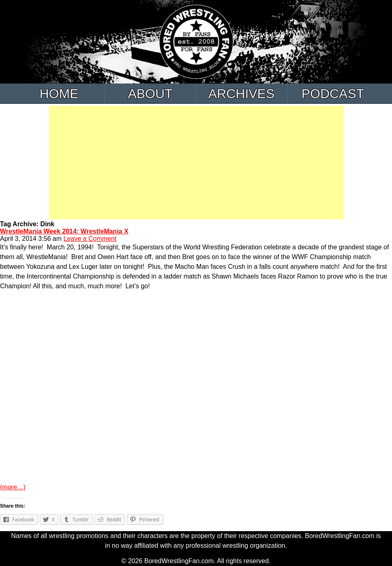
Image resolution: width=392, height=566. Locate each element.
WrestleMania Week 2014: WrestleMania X (64, 231)
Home (59, 94)
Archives (242, 94)
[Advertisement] (196, 163)
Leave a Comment (90, 239)
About (150, 94)
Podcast (333, 94)
